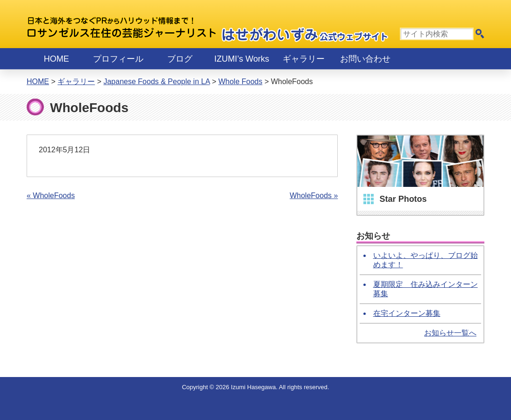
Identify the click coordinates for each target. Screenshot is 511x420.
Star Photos (403, 199)
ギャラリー (304, 59)
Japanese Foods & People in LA (156, 82)
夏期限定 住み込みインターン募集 (426, 289)
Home (57, 59)
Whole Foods (240, 82)
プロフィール (118, 59)
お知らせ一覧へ (450, 333)
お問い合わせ (365, 59)
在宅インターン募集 (407, 313)
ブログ (180, 59)
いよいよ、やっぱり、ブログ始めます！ (426, 260)
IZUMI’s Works (242, 59)
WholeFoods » (314, 196)
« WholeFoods (51, 196)
